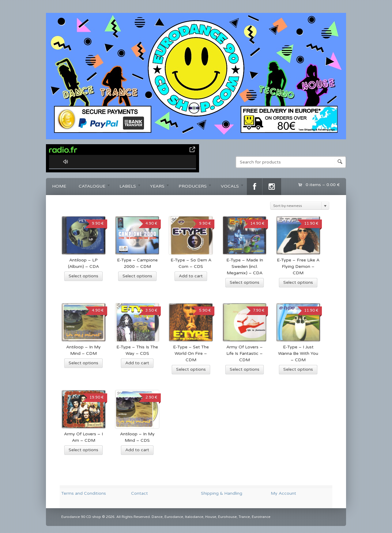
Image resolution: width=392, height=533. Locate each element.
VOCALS (229, 187)
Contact (139, 493)
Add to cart (191, 276)
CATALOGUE (92, 187)
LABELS (127, 187)
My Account (283, 493)
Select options (83, 276)
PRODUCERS (192, 187)
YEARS (157, 187)
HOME (59, 186)
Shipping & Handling (222, 493)
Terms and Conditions (84, 493)
